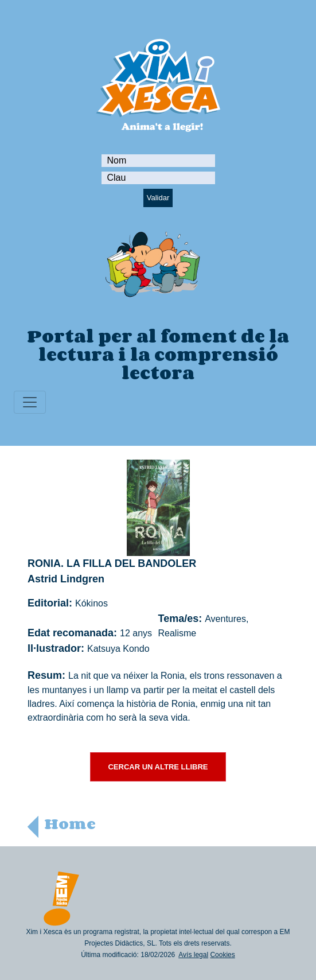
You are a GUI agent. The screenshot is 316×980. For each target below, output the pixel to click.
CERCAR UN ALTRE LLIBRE (158, 767)
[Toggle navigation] (30, 402)
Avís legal (193, 955)
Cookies (222, 955)
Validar (158, 198)
